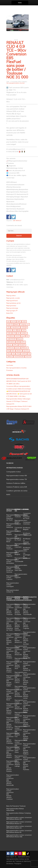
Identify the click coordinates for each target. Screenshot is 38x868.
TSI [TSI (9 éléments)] (29, 354)
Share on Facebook (9, 217)
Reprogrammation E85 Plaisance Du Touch (21, 537)
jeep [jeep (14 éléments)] (23, 336)
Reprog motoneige (12, 308)
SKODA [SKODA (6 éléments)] (19, 351)
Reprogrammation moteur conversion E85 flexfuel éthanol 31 (21, 638)
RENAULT (18, 221)
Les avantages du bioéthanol (27, 556)
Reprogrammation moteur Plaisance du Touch (13, 517)
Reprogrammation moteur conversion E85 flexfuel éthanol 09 (21, 704)
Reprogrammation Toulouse (21, 516)
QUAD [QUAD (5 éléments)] (18, 348)
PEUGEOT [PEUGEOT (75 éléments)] (22, 345)
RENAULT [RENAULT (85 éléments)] (25, 348)
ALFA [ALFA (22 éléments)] (13, 321)
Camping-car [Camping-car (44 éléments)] (25, 324)
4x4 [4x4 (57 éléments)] (8, 321)
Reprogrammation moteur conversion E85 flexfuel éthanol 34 (29, 666)
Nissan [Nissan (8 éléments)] (9, 345)
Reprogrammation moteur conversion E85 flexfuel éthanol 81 (21, 650)
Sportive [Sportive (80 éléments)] (26, 351)
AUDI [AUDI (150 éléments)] (24, 321)
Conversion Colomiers (27, 523)
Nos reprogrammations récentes (15, 83)
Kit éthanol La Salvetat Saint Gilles (27, 541)
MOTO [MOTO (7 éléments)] (23, 342)
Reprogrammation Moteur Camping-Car (19, 814)
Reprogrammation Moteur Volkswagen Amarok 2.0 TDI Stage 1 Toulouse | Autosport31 (18, 401)
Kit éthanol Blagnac (27, 529)
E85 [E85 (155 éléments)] (19, 330)
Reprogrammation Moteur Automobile (15, 809)
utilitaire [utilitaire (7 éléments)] (10, 357)
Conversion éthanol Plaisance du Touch (27, 516)
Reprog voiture (11, 296)
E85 (14, 221)
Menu (20, 3)
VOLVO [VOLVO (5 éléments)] (28, 357)
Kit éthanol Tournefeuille (27, 534)
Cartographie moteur (14, 472)
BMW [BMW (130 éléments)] (17, 324)
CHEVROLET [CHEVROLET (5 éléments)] (15, 327)
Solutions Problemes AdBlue (16, 483)
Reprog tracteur (11, 306)
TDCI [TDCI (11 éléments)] (9, 354)
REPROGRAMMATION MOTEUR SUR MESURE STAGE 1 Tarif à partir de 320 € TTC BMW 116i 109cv (19, 381)
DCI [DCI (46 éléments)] (15, 330)
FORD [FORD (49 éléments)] (9, 333)
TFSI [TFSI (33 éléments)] (18, 354)
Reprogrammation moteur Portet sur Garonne (13, 569)
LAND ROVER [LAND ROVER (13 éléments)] (12, 339)
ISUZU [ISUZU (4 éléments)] (17, 336)
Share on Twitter (13, 217)
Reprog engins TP (12, 311)
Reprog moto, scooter (13, 298)
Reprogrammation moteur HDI (17, 476)
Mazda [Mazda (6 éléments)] (20, 339)
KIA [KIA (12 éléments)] (27, 336)
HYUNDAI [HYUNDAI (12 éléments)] (10, 336)
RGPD (8, 495)
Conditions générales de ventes (17, 491)
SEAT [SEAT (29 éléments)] (13, 351)
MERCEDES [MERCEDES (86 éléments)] (11, 342)
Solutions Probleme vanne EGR (17, 487)
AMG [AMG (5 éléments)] (19, 321)
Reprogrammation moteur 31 (13, 591)
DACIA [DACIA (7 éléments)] (9, 330)
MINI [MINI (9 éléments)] (18, 342)
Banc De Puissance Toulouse (16, 806)
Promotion (10, 370)
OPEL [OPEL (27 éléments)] (15, 345)
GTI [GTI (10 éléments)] (14, 333)
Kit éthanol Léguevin (27, 548)
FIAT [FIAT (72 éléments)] (24, 330)
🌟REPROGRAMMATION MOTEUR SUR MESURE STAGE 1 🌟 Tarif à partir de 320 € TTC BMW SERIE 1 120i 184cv (19, 394)
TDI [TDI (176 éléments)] (13, 354)
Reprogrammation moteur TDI (17, 479)
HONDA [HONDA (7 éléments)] (24, 333)
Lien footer (10, 365)
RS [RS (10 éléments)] (8, 351)
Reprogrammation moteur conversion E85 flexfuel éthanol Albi (19, 836)
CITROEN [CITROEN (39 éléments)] (24, 327)
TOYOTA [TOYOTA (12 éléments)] (24, 354)
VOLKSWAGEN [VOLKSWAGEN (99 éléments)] (19, 357)
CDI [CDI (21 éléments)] (8, 327)
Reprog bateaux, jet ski (13, 303)
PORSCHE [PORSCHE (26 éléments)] (10, 348)
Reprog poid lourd (12, 301)
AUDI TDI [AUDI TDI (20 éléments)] (10, 324)
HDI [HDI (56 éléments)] (18, 333)
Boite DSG (10, 313)
